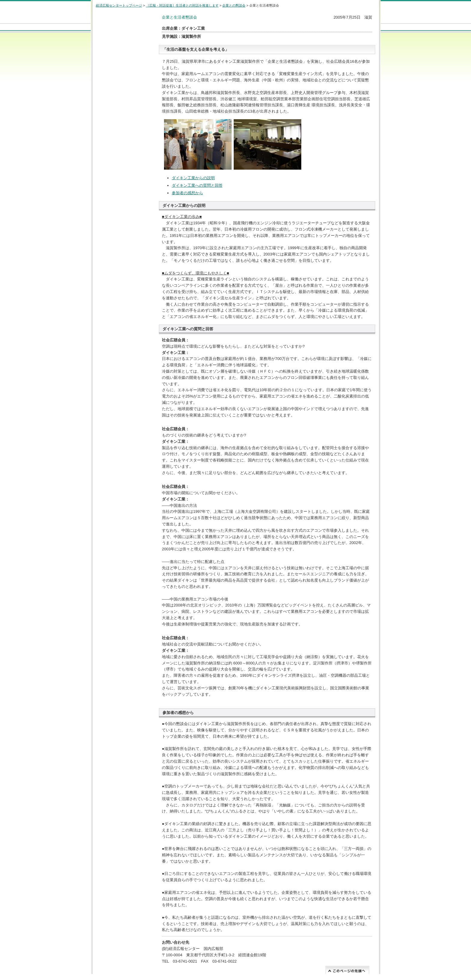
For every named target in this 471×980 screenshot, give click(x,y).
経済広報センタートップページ (119, 5)
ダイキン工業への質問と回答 (197, 185)
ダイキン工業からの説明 (193, 178)
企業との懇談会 (234, 5)
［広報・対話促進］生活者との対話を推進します (182, 5)
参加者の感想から (187, 193)
